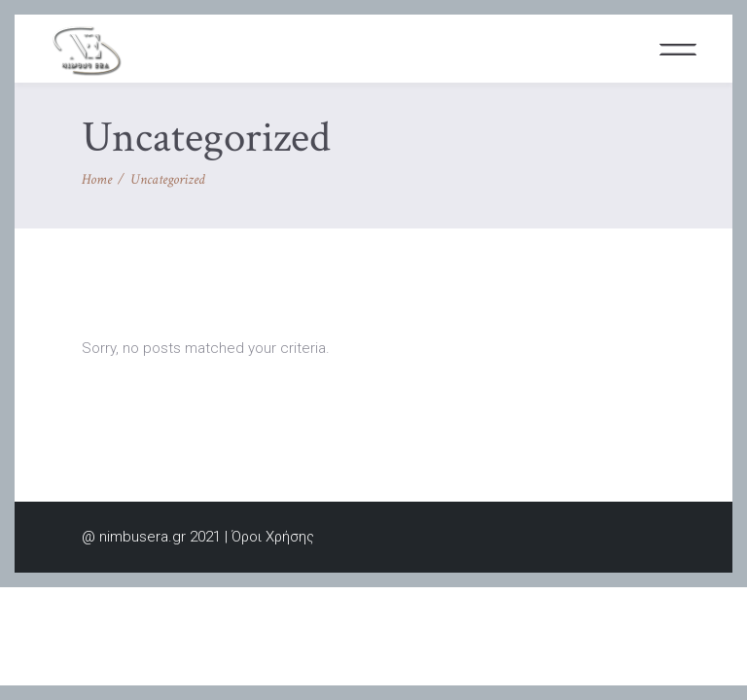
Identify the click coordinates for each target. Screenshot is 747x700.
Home (97, 179)
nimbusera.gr (142, 537)
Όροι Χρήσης (273, 537)
